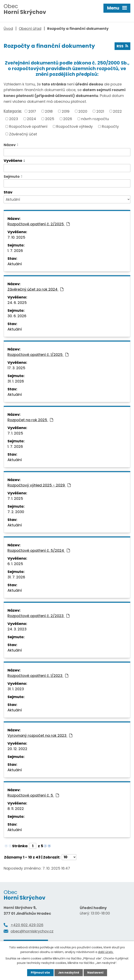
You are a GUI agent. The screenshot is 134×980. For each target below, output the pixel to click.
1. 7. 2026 (15, 251)
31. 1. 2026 (16, 381)
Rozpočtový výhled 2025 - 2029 (39, 485)
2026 (68, 119)
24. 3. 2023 (17, 629)
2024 (31, 119)
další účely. (106, 952)
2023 (14, 119)
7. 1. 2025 (15, 433)
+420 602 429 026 (27, 925)
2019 (66, 111)
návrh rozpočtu (95, 119)
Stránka (20, 846)
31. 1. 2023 (16, 689)
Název (10, 145)
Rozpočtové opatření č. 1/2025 (38, 355)
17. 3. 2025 (16, 368)
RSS (122, 46)
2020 (83, 111)
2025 (50, 119)
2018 (49, 111)
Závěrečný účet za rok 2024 (35, 289)
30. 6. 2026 (17, 316)
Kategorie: (13, 111)
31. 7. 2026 (16, 577)
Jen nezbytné (69, 973)
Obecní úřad (30, 29)
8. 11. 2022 (16, 809)
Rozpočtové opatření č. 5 (33, 795)
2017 (32, 111)
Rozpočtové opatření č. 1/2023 (38, 676)
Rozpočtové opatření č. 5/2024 (39, 550)
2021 (100, 111)
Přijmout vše (40, 973)
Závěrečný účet (23, 134)
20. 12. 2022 (17, 749)
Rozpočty (110, 126)
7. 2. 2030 (16, 512)
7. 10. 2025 (16, 237)
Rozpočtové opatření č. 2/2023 (38, 616)
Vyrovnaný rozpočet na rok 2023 (40, 735)
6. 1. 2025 (15, 564)
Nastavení (95, 973)
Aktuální (15, 264)
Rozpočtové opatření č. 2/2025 (39, 224)
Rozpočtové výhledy (74, 126)
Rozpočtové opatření (28, 126)
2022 (117, 111)
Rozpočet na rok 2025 (30, 420)
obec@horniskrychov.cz (32, 931)
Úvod (8, 29)
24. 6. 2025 (17, 303)
